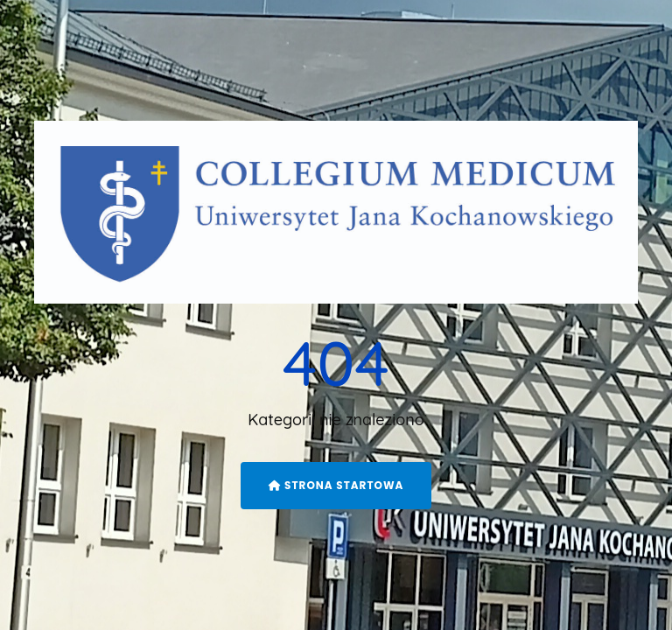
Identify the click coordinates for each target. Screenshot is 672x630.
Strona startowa (336, 485)
